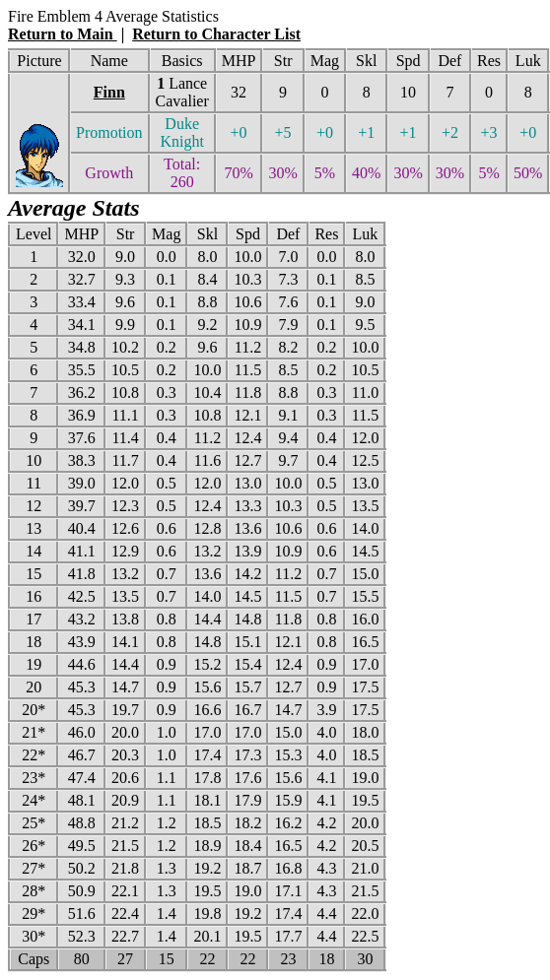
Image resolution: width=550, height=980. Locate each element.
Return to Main (63, 34)
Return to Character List (216, 34)
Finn (109, 92)
